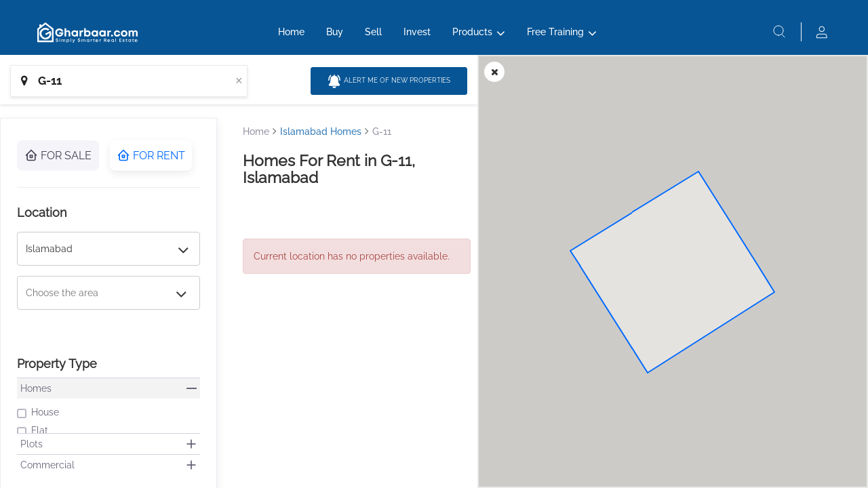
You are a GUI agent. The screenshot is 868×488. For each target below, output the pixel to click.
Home (291, 32)
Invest (417, 32)
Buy (335, 32)
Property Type (57, 364)
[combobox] (129, 81)
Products (472, 32)
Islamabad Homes (321, 131)
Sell (373, 32)
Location (42, 212)
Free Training (555, 32)
